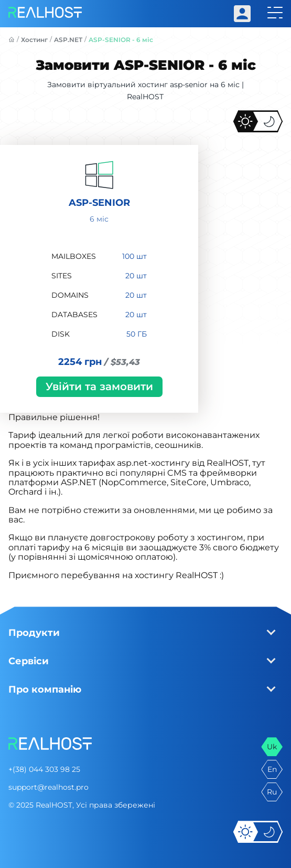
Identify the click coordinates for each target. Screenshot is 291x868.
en (272, 769)
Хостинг (34, 40)
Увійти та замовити (99, 386)
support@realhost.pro (48, 787)
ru (272, 792)
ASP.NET (68, 40)
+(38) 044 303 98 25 (44, 769)
